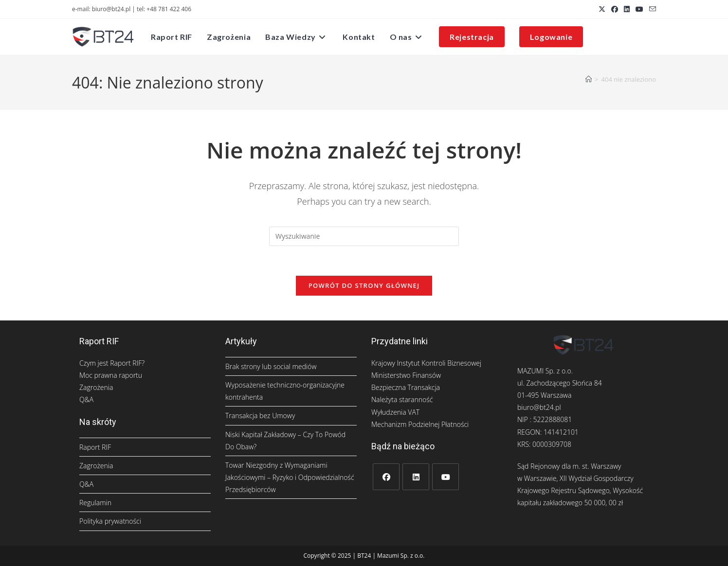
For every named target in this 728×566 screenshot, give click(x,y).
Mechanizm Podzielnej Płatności (420, 424)
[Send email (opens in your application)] (651, 9)
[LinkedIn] (416, 477)
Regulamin (95, 503)
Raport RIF (95, 447)
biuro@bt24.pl (539, 407)
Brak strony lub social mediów (271, 366)
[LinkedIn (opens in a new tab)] (627, 9)
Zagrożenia (96, 387)
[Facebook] (386, 477)
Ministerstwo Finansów (406, 375)
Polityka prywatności (110, 521)
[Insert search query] (364, 236)
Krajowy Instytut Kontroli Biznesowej (426, 363)
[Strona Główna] (589, 79)
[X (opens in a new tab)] (602, 9)
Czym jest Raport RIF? (112, 363)
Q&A (86, 399)
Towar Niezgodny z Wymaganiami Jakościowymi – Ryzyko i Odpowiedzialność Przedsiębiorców (290, 477)
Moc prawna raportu (111, 375)
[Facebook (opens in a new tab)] (615, 9)
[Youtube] (446, 477)
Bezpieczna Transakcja (406, 387)
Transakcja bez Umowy (260, 416)
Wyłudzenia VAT (395, 412)
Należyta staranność (402, 399)
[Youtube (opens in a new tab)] (639, 9)
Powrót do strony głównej (364, 285)
